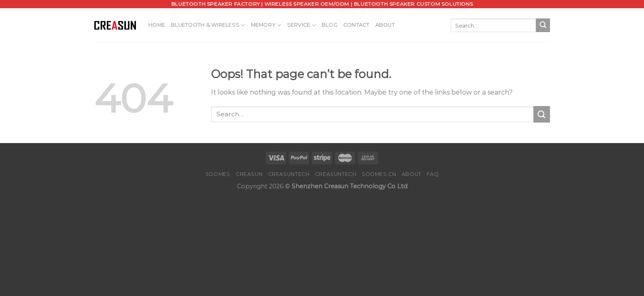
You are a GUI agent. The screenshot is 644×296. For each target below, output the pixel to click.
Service (301, 25)
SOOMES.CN (379, 174)
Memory (266, 25)
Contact (356, 25)
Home (157, 25)
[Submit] (543, 25)
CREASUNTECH (289, 174)
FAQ (433, 174)
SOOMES (218, 174)
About (385, 25)
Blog (330, 25)
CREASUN (249, 174)
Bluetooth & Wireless (208, 25)
